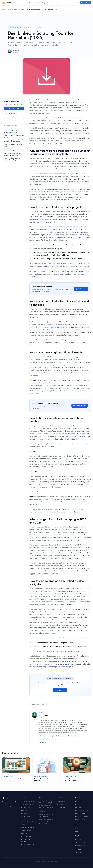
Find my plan (60, 690)
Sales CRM (24, 833)
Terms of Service (80, 842)
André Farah (17, 50)
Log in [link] (77, 3)
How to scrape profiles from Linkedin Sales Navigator (12, 159)
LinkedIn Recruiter (19, 10)
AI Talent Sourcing (26, 836)
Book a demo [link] (85, 3)
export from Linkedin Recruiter (71, 235)
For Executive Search (82, 817)
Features (31, 3)
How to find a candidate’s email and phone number (13, 150)
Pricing (38, 3)
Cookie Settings (80, 846)
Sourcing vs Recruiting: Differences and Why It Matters (46, 802)
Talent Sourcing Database (28, 801)
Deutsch (79, 852)
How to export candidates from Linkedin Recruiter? (15, 780)
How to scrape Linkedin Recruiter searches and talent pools (14, 141)
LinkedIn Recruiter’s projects (40, 219)
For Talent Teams (80, 813)
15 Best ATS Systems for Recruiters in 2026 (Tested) (46, 815)
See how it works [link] (80, 406)
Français (79, 850)
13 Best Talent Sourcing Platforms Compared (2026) (46, 820)
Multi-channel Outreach (27, 804)
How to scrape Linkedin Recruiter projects (14, 136)
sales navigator (67, 182)
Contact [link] (78, 825)
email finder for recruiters (77, 436)
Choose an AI (11, 117)
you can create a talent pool (51, 324)
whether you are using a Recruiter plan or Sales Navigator (51, 667)
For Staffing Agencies (82, 810)
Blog (44, 3)
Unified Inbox (24, 810)
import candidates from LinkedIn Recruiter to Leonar (57, 266)
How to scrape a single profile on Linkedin (14, 145)
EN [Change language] (58, 3)
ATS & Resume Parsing (27, 827)
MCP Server (61, 804)
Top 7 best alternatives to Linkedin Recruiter (46, 811)
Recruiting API (61, 801)
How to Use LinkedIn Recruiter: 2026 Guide (45, 780)
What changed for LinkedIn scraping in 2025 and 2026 (12, 154)
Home (4, 10)
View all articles (43, 824)
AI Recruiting (24, 813)
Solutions (51, 3)
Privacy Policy (79, 839)
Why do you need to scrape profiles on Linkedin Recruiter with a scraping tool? (13, 131)
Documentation (62, 807)
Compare (78, 807)
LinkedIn (43, 742)
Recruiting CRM (25, 807)
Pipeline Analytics (26, 830)
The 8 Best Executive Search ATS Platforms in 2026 (46, 806)
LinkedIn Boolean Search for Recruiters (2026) (75, 780)
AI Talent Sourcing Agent (28, 845)
